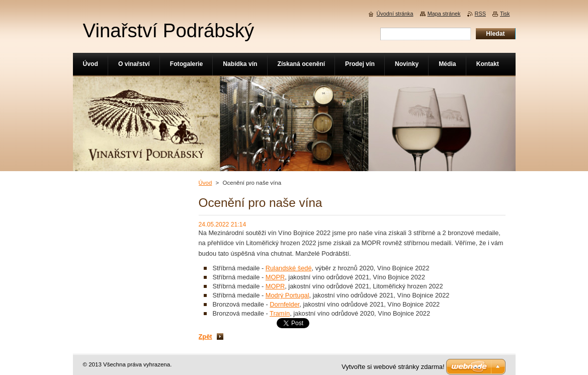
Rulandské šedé (289, 268)
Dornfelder (284, 304)
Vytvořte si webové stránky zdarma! (393, 367)
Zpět (205, 336)
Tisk (505, 14)
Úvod (205, 183)
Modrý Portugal (287, 295)
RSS (480, 14)
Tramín (280, 313)
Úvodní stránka (395, 14)
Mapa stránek (444, 14)
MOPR (275, 277)
